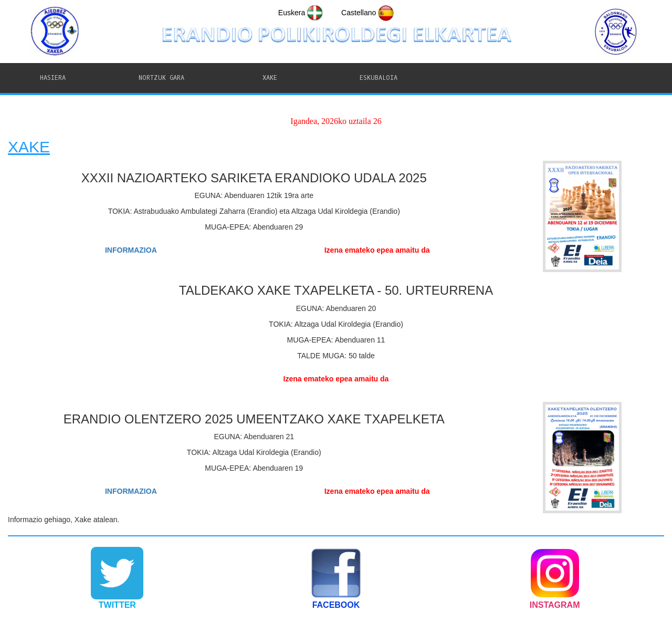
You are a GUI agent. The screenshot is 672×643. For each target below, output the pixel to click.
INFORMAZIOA (131, 250)
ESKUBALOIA (379, 78)
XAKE (270, 78)
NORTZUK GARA (161, 78)
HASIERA (53, 78)
